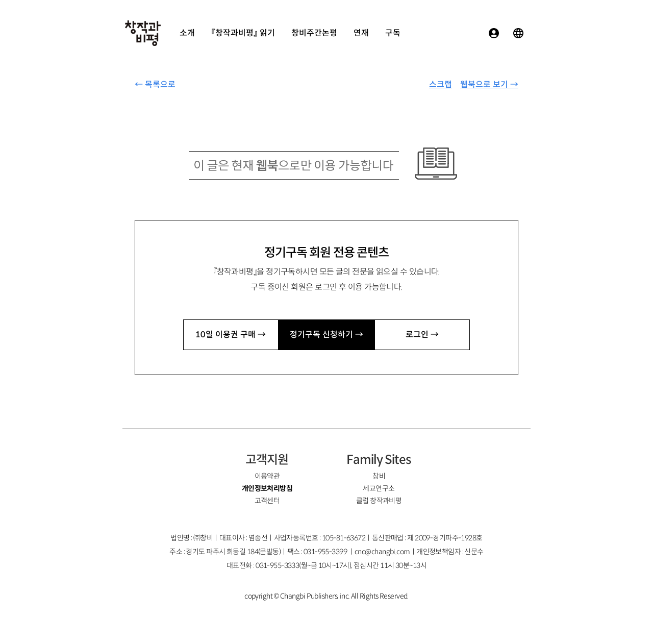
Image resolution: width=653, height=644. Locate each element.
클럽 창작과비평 (379, 501)
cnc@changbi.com (382, 552)
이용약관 (267, 476)
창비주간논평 (314, 33)
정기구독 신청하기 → (326, 335)
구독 (393, 33)
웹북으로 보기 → (489, 84)
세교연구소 (379, 488)
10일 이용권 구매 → (231, 335)
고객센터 (267, 501)
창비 (379, 476)
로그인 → (422, 335)
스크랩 (441, 84)
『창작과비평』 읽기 (243, 33)
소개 (187, 33)
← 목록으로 (155, 84)
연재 (361, 33)
